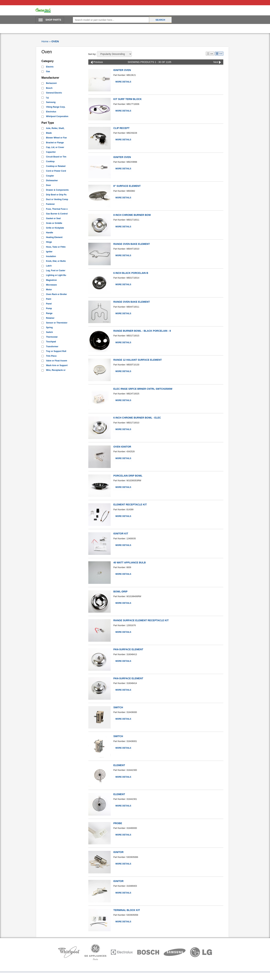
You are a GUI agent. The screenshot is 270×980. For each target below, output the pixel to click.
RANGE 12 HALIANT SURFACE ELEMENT (138, 360)
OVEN (55, 41)
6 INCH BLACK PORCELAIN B (131, 273)
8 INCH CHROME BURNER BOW (132, 215)
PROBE (118, 823)
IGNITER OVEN (122, 70)
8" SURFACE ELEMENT (127, 186)
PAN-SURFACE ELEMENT (128, 649)
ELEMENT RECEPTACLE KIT (130, 505)
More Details (123, 82)
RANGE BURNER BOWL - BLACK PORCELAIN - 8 (142, 331)
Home (45, 41)
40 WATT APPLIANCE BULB (129, 563)
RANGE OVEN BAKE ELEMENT (132, 244)
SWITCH (118, 707)
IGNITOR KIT (121, 534)
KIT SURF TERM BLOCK (127, 99)
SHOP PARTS (53, 20)
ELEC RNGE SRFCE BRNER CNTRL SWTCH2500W (143, 389)
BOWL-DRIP (120, 592)
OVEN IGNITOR (122, 447)
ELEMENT (119, 765)
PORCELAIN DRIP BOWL (128, 476)
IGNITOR (118, 852)
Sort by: (92, 54)
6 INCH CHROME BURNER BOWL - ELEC (137, 418)
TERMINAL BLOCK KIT (127, 910)
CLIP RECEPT (121, 128)
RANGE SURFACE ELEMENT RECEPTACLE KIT (141, 620)
